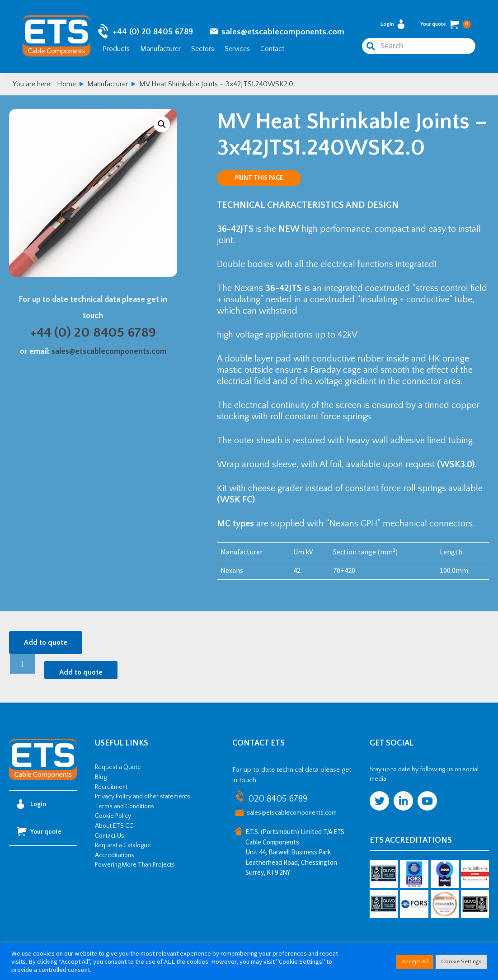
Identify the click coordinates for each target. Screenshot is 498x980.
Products (116, 49)
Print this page (259, 178)
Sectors (203, 49)
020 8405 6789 (278, 799)
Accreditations (115, 855)
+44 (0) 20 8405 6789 (153, 32)
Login (392, 24)
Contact (272, 49)
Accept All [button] (415, 961)
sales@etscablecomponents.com (283, 32)
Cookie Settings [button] (461, 961)
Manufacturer (160, 49)
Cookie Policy (113, 816)
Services (237, 49)
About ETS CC (114, 826)
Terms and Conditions (125, 807)
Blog (101, 777)
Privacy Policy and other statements (143, 797)
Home (66, 84)
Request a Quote (118, 767)
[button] (162, 124)
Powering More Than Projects (135, 865)
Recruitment (111, 787)
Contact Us (110, 836)
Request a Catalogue (123, 845)
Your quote (446, 24)
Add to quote (46, 642)
